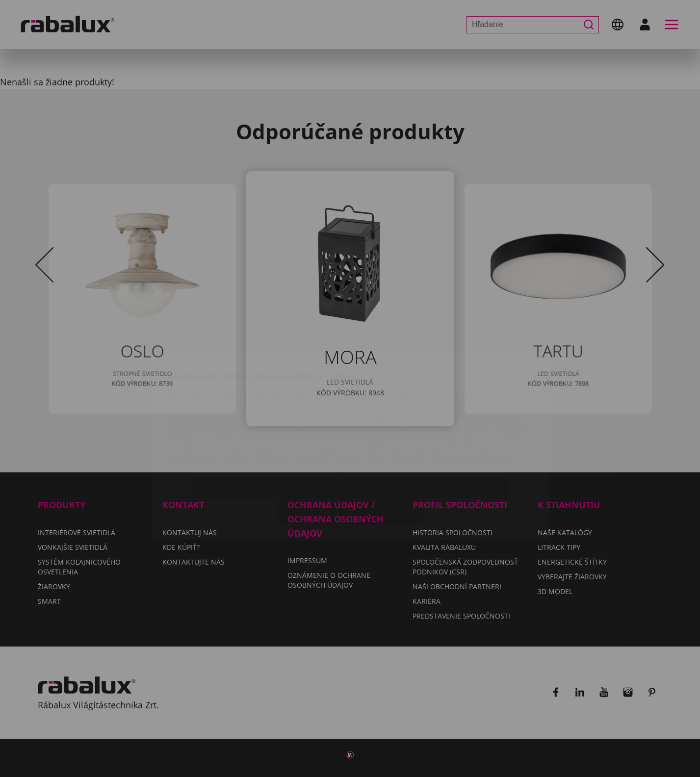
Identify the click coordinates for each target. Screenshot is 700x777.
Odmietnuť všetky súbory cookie (424, 430)
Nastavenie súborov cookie (264, 430)
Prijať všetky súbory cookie (350, 455)
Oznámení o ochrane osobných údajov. (454, 401)
